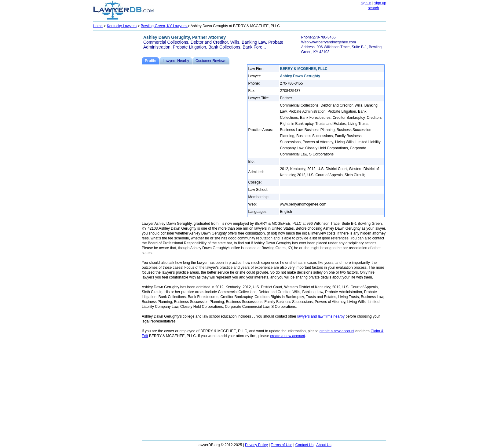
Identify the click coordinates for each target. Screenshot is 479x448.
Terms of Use (282, 445)
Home (98, 26)
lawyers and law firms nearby (321, 316)
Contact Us (304, 445)
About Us (324, 445)
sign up (380, 3)
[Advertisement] (117, 124)
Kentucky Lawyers (122, 26)
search (373, 8)
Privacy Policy (256, 445)
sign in (366, 3)
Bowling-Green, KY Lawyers (164, 26)
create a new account (337, 331)
